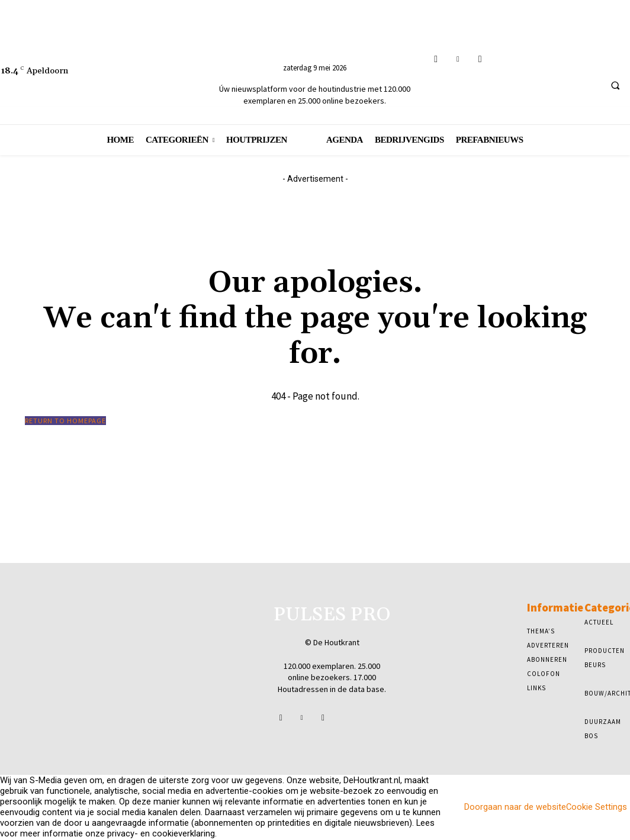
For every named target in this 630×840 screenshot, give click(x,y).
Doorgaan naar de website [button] (515, 796)
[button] (615, 85)
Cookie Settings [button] (597, 796)
